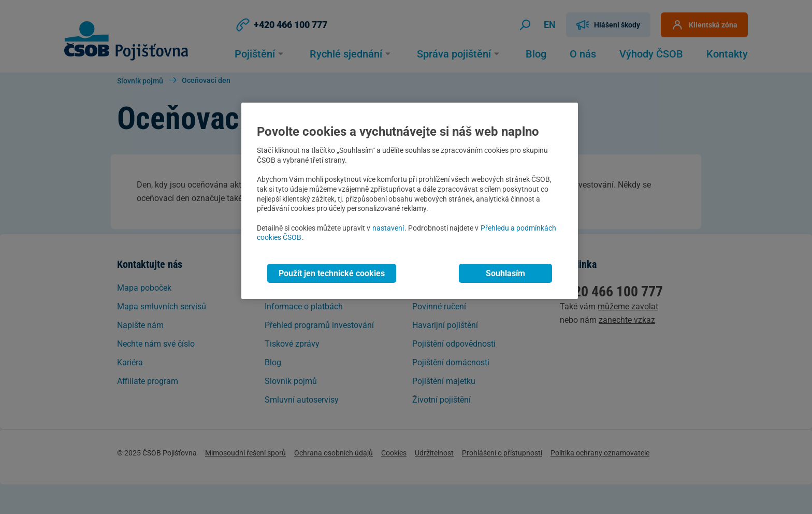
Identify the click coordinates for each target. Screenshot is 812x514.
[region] (410, 201)
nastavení (388, 228)
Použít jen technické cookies (332, 273)
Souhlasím (505, 273)
